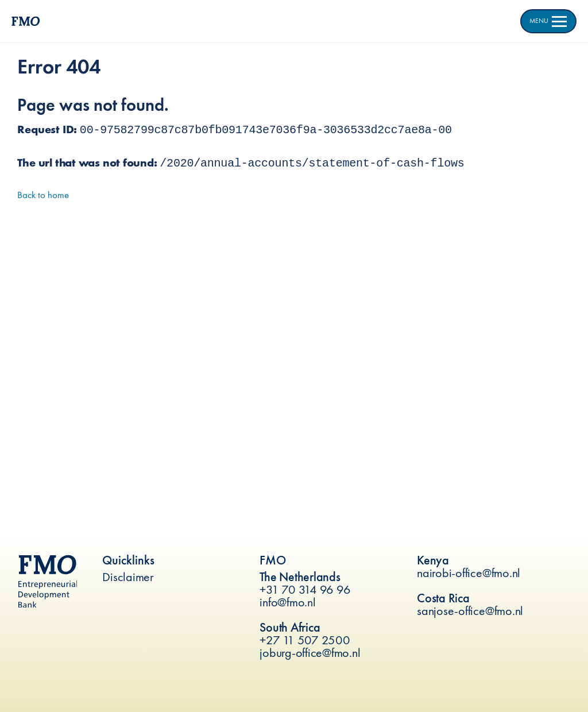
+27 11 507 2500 (305, 640)
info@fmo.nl (287, 602)
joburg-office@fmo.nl (310, 653)
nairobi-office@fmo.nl (469, 573)
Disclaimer (128, 577)
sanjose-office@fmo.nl (470, 611)
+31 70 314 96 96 (305, 589)
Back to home (43, 195)
